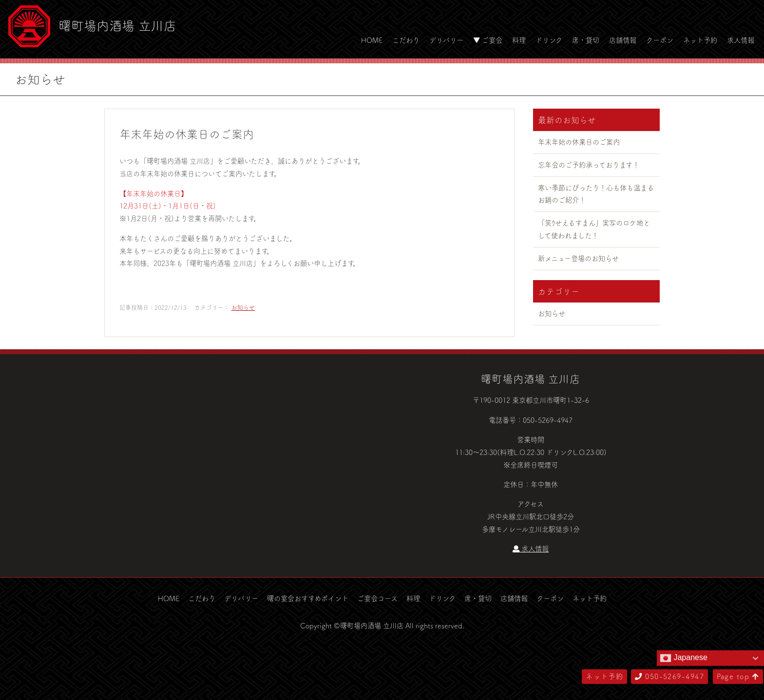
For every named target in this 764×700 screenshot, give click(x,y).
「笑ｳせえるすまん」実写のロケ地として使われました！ (594, 229)
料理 (519, 40)
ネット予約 (700, 40)
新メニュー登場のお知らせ (578, 258)
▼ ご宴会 (488, 40)
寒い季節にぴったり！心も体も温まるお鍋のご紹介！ (596, 194)
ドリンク (549, 40)
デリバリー (446, 40)
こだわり (406, 40)
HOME (372, 40)
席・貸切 (586, 40)
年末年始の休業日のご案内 (579, 142)
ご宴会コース (377, 598)
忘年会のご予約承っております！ (589, 165)
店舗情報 (623, 40)
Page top (738, 676)
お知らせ (243, 307)
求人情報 (741, 40)
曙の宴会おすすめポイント (308, 598)
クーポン (660, 40)
